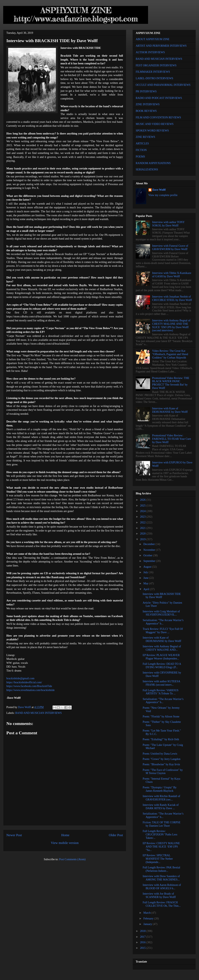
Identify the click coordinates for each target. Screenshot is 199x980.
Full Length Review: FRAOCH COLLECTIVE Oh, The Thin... (162, 904)
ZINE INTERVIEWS (148, 104)
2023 (143, 517)
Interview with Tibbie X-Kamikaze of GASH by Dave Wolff (172, 275)
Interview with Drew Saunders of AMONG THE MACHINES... (161, 878)
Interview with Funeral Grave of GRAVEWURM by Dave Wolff (170, 247)
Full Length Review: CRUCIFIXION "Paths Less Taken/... (160, 835)
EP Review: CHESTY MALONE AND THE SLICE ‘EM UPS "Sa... (161, 847)
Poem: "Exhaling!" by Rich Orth (161, 739)
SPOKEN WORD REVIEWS (152, 131)
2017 (143, 937)
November (150, 550)
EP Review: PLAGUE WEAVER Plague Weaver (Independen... (161, 657)
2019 (143, 539)
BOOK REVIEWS (146, 111)
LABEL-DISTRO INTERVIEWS (154, 78)
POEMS (140, 157)
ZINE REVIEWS (145, 137)
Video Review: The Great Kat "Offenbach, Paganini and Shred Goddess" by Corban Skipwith (170, 354)
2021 (143, 528)
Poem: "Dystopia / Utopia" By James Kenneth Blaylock (160, 789)
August (148, 567)
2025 (143, 506)
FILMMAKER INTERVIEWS (153, 72)
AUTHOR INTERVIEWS (150, 52)
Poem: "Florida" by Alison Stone (161, 717)
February (149, 919)
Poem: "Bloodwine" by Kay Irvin (161, 764)
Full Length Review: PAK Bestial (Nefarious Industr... (161, 869)
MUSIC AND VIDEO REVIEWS (155, 124)
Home (65, 835)
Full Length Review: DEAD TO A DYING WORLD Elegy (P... (162, 666)
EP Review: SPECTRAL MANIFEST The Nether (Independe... (158, 859)
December (149, 544)
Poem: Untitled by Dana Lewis (160, 754)
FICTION (141, 150)
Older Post (116, 835)
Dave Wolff (159, 190)
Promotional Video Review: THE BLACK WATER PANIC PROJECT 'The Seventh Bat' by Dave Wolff (171, 383)
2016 (143, 942)
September (150, 561)
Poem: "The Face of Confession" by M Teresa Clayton (163, 772)
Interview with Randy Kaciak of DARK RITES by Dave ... (161, 807)
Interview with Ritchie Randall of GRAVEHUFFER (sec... (161, 798)
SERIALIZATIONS (147, 170)
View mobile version (65, 843)
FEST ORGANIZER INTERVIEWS (156, 65)
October (148, 555)
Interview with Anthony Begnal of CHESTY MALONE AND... (162, 648)
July (146, 572)
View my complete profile (163, 195)
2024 (143, 511)
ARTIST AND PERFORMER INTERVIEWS (161, 46)
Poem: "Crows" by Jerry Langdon (162, 759)
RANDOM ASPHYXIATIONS (153, 163)
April (147, 589)
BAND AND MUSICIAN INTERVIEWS (39, 713)
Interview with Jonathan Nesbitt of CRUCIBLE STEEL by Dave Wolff (172, 298)
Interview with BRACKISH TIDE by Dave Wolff (162, 596)
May (146, 583)
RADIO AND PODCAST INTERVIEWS (159, 98)
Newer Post (14, 835)
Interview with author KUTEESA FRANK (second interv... (161, 683)
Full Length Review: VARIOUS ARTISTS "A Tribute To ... (161, 692)
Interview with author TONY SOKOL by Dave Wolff (168, 224)
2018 (143, 931)
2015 (143, 948)
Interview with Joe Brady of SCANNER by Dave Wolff (159, 895)
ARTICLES (142, 144)
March (147, 913)
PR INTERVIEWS (146, 91)
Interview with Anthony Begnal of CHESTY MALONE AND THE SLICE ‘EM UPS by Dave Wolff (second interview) (171, 325)
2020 (143, 534)
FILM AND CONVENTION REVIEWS (158, 117)
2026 (143, 500)
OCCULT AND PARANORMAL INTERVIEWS (163, 85)
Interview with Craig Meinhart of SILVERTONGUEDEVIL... (161, 613)
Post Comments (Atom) (72, 859)
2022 (143, 522)
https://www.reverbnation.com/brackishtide (30, 690)
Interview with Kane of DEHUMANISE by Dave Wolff (170, 410)
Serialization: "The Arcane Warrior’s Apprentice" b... (163, 622)
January (148, 924)
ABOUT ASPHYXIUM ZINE (153, 39)
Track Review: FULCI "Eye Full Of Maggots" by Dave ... (163, 631)
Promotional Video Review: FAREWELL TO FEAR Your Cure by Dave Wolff (172, 439)
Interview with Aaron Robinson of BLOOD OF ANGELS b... (162, 887)
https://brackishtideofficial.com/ (24, 682)
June (146, 578)
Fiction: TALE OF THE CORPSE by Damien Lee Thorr (162, 824)
